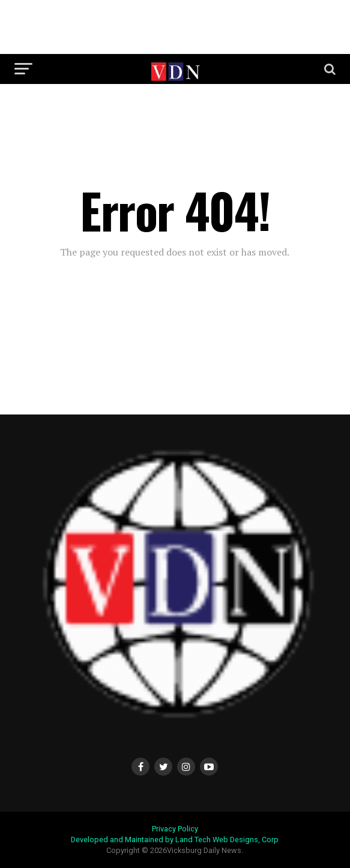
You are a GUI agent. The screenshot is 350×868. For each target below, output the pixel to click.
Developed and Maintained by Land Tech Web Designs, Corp (175, 840)
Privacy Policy (175, 829)
